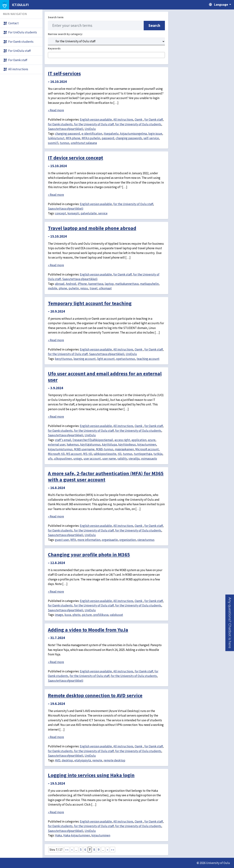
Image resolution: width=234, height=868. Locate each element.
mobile (53, 288)
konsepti (73, 213)
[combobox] (106, 55)
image (59, 615)
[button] (230, 623)
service (103, 213)
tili (120, 454)
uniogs (78, 459)
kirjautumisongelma (133, 134)
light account (106, 359)
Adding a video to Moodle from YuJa (88, 630)
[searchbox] (50, 55)
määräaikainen (124, 449)
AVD (58, 760)
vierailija (134, 459)
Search (154, 25)
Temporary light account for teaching (90, 303)
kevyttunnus (64, 359)
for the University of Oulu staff (94, 124)
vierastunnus (146, 540)
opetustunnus (126, 359)
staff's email (63, 440)
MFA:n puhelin (91, 138)
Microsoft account (147, 449)
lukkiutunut (56, 138)
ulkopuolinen (63, 459)
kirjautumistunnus (60, 449)
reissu (84, 288)
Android (71, 284)
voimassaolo (149, 459)
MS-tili (88, 454)
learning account (85, 359)
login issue (155, 134)
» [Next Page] (107, 850)
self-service (151, 138)
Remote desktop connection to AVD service (95, 695)
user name (109, 459)
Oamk (139, 120)
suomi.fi (53, 143)
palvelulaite (89, 213)
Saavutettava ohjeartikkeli (66, 129)
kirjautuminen (147, 444)
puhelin (74, 288)
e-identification (92, 134)
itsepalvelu (111, 134)
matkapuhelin (149, 284)
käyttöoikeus (127, 444)
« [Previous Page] (72, 850)
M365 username (84, 449)
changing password (68, 134)
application (139, 440)
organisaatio (110, 540)
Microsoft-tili (56, 454)
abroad (60, 284)
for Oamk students (60, 124)
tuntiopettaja (143, 454)
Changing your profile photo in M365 (89, 555)
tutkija (158, 454)
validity (122, 459)
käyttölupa (109, 444)
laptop (109, 284)
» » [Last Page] (113, 850)
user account (92, 459)
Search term (56, 17)
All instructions (123, 120)
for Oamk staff (154, 120)
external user (57, 444)
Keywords (54, 48)
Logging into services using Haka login (91, 775)
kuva (68, 615)
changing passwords (129, 138)
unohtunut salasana (84, 143)
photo (76, 615)
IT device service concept (76, 158)
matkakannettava (127, 284)
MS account (74, 454)
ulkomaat (105, 288)
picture (87, 615)
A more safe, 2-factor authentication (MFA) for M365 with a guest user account (106, 476)
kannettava (96, 284)
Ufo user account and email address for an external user (105, 377)
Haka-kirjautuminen (77, 835)
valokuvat (116, 615)
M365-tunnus (105, 449)
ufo (50, 459)
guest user (62, 540)
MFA (73, 540)
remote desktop (114, 760)
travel (94, 288)
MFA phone (73, 138)
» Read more (56, 110)
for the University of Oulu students (138, 124)
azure (152, 440)
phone (63, 288)
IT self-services (64, 73)
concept (61, 213)
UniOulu (90, 129)
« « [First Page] (67, 850)
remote (97, 760)
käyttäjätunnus (90, 444)
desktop (67, 760)
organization (128, 540)
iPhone (82, 284)
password (108, 138)
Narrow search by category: (65, 34)
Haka (58, 835)
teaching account (148, 359)
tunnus (65, 143)
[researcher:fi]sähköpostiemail (93, 440)
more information (89, 540)
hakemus (73, 444)
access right (122, 440)
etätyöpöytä (83, 760)
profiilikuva (101, 615)
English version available (96, 120)
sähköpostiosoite (105, 454)
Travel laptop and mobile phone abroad (92, 228)
